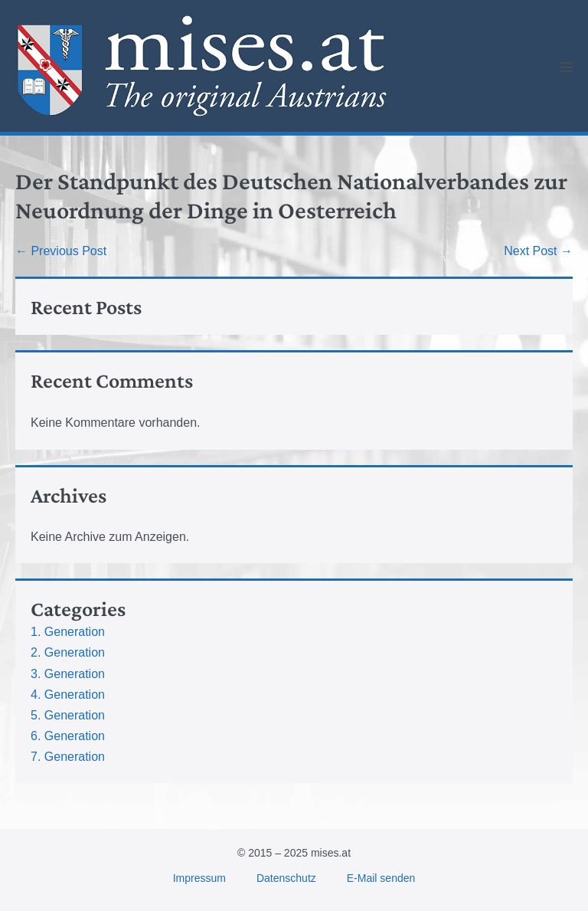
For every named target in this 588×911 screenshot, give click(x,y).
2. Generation (68, 652)
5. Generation (68, 715)
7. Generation (68, 757)
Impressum (199, 878)
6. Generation (68, 736)
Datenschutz (286, 878)
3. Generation (68, 674)
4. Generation (68, 695)
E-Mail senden (381, 878)
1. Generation (68, 632)
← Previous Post (61, 251)
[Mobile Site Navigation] (567, 67)
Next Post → (538, 251)
